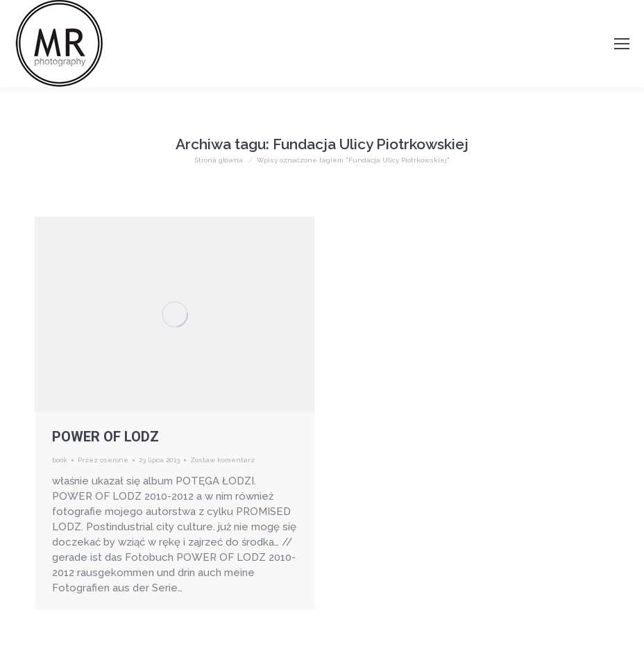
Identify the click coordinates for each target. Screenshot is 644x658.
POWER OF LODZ (105, 437)
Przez (103, 460)
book (60, 460)
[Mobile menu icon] (622, 44)
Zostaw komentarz (222, 460)
